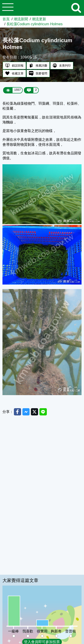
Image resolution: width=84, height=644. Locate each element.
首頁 (6, 19)
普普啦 (71, 631)
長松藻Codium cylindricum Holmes (35, 24)
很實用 (42, 631)
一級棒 (13, 631)
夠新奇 (56, 631)
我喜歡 (28, 631)
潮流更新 (39, 19)
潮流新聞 (21, 19)
